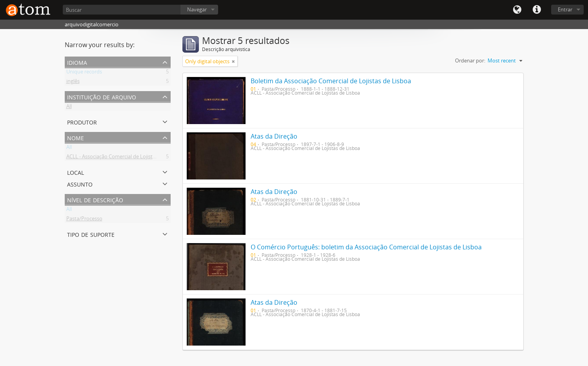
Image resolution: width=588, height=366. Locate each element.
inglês (73, 82)
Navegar (197, 9)
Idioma (517, 10)
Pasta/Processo (84, 220)
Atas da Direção (274, 136)
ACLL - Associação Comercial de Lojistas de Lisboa (124, 158)
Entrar (565, 9)
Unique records (84, 73)
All (69, 108)
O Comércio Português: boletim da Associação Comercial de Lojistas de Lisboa (366, 247)
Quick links (537, 10)
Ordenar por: (470, 60)
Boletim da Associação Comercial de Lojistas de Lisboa (331, 81)
